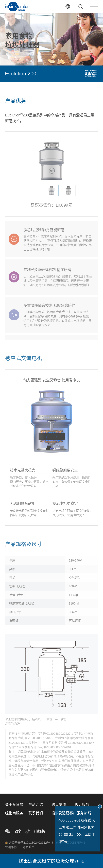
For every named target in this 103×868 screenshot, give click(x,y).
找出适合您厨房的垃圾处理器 (51, 861)
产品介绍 (36, 805)
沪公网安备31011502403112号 (27, 843)
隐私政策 (29, 847)
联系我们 (36, 813)
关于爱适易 (14, 805)
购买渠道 (59, 805)
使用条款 (11, 847)
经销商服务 (14, 813)
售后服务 (82, 805)
